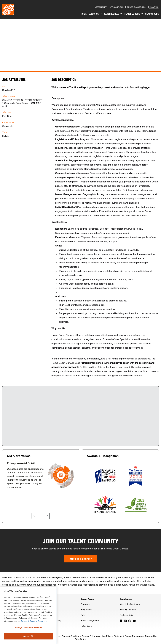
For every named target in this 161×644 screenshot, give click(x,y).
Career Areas (113, 14)
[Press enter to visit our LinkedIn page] (125, 621)
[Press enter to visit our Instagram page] (130, 621)
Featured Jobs (134, 14)
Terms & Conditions (71, 636)
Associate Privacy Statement (110, 636)
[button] (34, 516)
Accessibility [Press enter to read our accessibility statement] (101, 7)
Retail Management (90, 620)
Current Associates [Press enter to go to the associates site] (136, 7)
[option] (41, 475)
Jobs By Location (128, 609)
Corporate (85, 604)
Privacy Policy (88, 636)
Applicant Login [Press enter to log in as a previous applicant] (117, 7)
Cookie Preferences (134, 636)
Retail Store (86, 626)
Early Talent (86, 609)
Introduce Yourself (80, 559)
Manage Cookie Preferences (28, 627)
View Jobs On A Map (130, 604)
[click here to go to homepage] (8, 9)
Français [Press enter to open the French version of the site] (154, 7)
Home (85, 14)
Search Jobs (152, 14)
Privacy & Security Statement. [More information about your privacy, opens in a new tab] (34, 621)
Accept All (28, 636)
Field (83, 615)
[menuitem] (85, 14)
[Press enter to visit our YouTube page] (134, 621)
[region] (28, 615)
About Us (96, 14)
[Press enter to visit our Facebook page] (121, 621)
